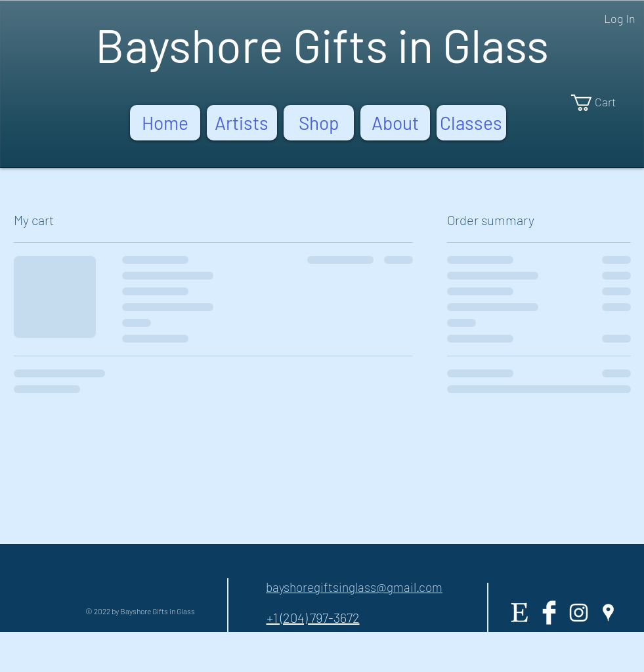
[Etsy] (520, 613)
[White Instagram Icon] (579, 613)
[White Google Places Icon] (608, 613)
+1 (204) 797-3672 (313, 618)
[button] (602, 103)
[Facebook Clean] (549, 613)
